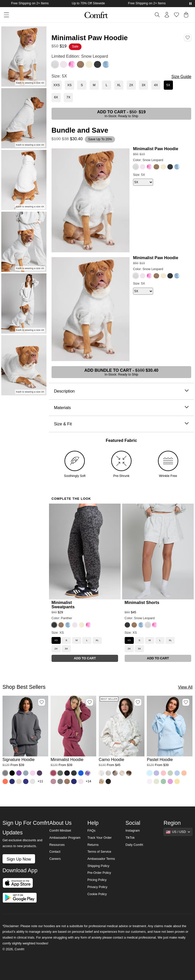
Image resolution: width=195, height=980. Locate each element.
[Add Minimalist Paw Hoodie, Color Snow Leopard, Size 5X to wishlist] (188, 37)
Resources (57, 845)
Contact (55, 852)
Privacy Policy (97, 887)
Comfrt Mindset (60, 831)
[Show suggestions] (178, 832)
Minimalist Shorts (142, 602)
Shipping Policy (98, 866)
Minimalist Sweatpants (63, 604)
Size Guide (181, 77)
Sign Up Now (19, 859)
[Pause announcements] (190, 4)
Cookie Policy (97, 894)
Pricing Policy (97, 880)
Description (121, 391)
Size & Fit (121, 424)
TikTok (130, 838)
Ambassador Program (65, 838)
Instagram (133, 831)
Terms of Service (99, 852)
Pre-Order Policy (99, 873)
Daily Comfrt (134, 845)
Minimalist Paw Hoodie (156, 149)
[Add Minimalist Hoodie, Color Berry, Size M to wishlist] (90, 702)
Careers (55, 859)
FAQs (91, 831)
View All (185, 687)
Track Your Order (100, 838)
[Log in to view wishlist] (176, 15)
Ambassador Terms (101, 859)
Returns (93, 845)
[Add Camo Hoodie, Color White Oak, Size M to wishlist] (138, 702)
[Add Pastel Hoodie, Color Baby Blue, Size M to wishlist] (186, 702)
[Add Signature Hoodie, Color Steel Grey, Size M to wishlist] (42, 702)
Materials (121, 408)
